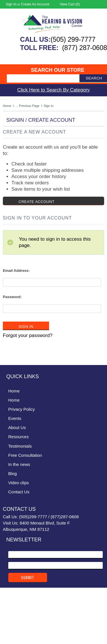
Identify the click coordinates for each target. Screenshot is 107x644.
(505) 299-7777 (73, 39)
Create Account (37, 202)
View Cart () (70, 4)
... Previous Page (27, 106)
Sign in (11, 4)
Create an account (35, 4)
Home (7, 106)
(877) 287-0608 (85, 48)
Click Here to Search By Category (53, 90)
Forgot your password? (28, 335)
